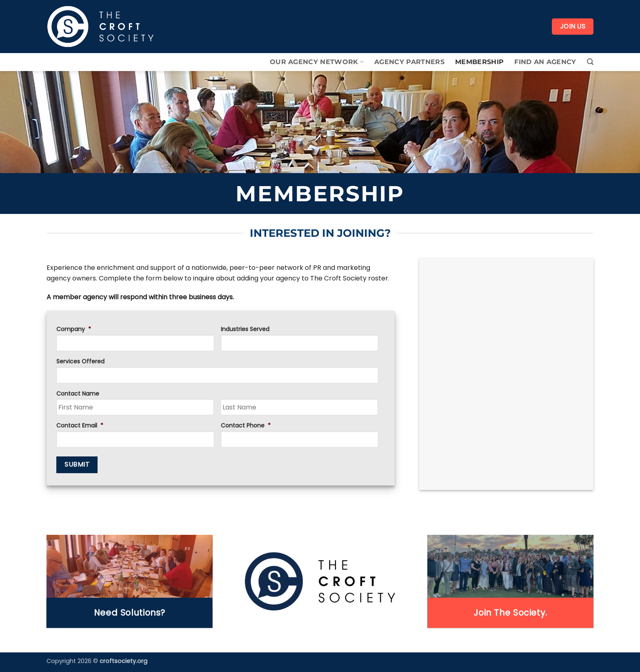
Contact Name (78, 394)
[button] (590, 62)
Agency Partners (409, 62)
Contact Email (80, 425)
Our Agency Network (317, 62)
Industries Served (245, 329)
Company (74, 329)
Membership (479, 62)
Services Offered (80, 361)
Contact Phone (246, 425)
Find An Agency (545, 62)
